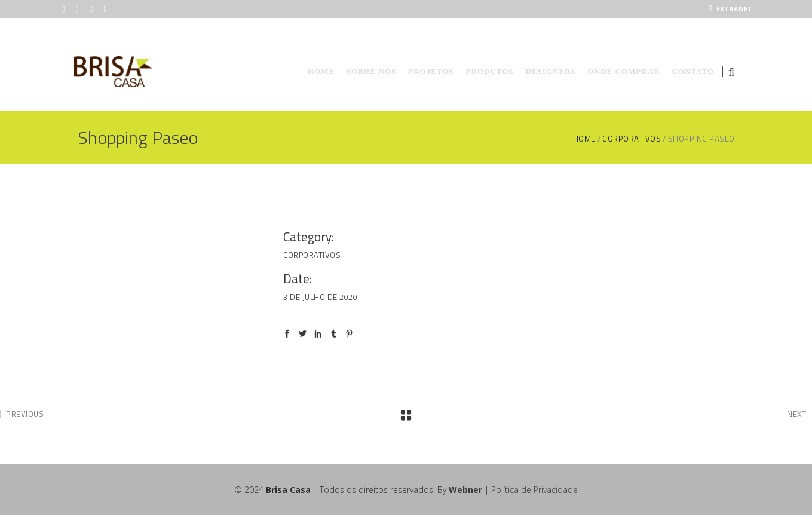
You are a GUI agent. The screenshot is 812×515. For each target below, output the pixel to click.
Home (584, 139)
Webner (465, 490)
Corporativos (632, 139)
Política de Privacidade (534, 490)
